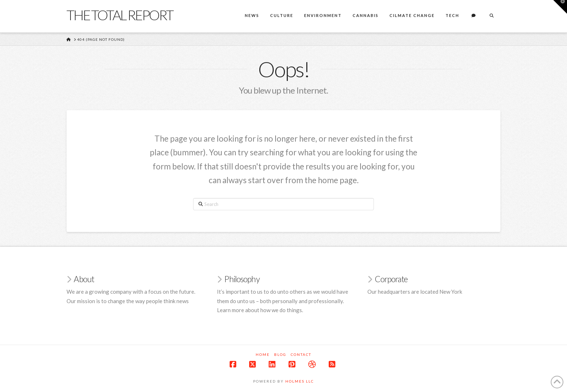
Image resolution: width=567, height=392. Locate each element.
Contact (301, 354)
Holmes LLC (300, 381)
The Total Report (120, 15)
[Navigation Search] (491, 16)
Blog (280, 354)
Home (263, 354)
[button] (560, 7)
